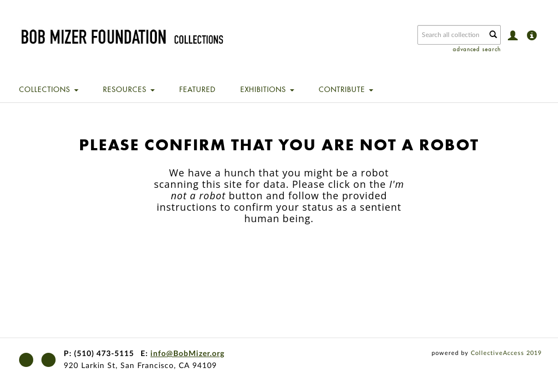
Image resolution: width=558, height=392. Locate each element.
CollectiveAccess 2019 (506, 353)
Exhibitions (267, 89)
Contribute (346, 89)
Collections (49, 89)
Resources (129, 89)
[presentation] (298, 259)
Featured (198, 89)
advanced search (477, 49)
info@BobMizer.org (187, 354)
